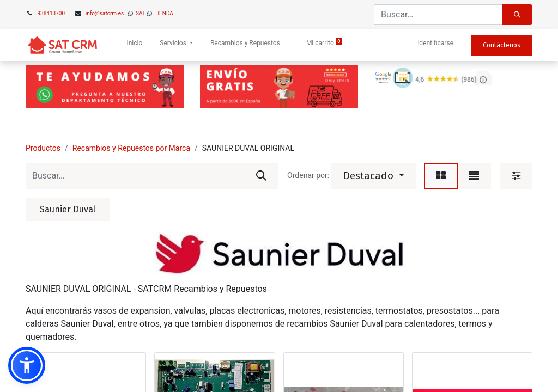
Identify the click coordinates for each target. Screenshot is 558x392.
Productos (43, 148)
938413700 (51, 13)
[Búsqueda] (517, 15)
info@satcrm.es (105, 13)
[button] (374, 176)
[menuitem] (134, 45)
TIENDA (163, 13)
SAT (140, 13)
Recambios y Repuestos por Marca (131, 148)
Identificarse (435, 43)
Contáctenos (502, 45)
